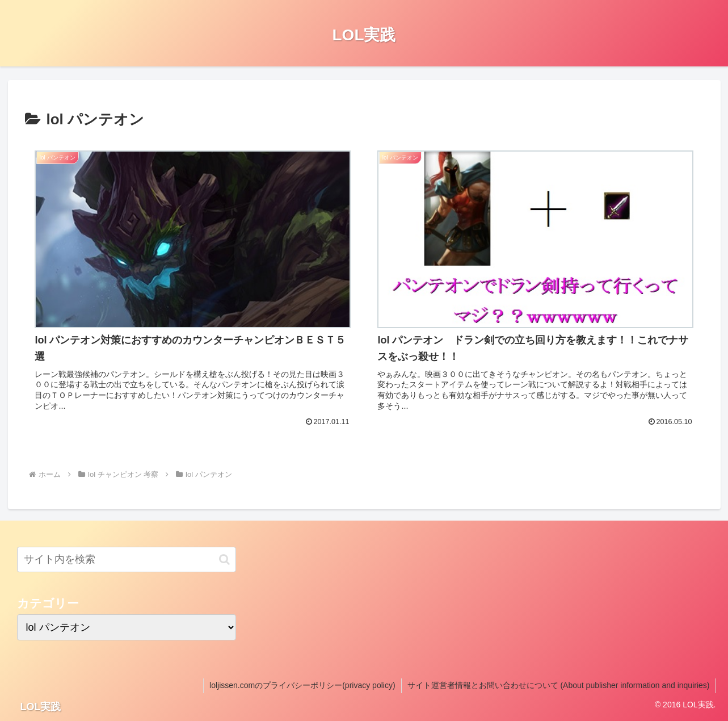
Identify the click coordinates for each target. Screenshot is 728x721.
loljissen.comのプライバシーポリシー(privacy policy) (302, 685)
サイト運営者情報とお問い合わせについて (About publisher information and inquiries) (559, 685)
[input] (127, 559)
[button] (224, 559)
